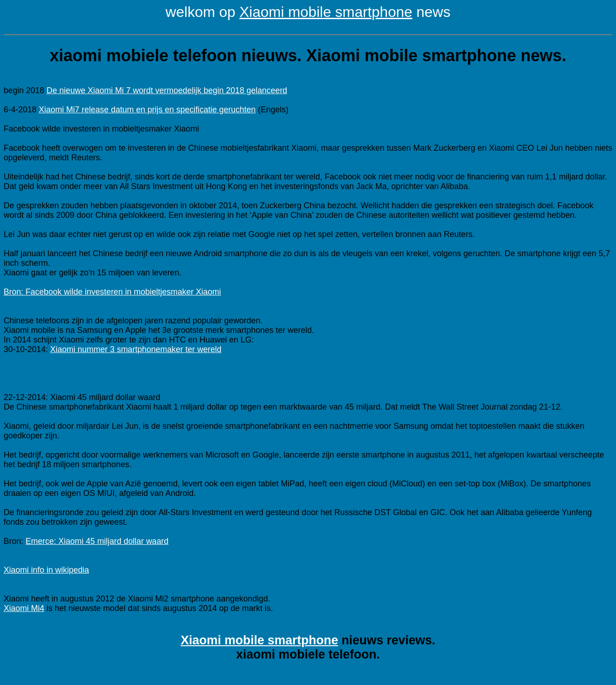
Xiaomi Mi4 (24, 608)
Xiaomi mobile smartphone (326, 12)
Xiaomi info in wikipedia (46, 570)
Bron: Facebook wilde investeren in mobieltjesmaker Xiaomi (112, 292)
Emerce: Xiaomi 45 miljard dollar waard (97, 541)
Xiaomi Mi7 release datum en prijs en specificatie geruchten (147, 110)
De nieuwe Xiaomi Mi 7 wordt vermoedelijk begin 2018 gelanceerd (167, 90)
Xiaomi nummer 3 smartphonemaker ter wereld (136, 349)
